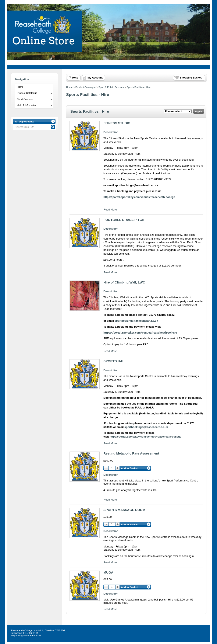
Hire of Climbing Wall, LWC (124, 282)
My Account (95, 78)
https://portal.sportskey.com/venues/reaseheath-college (140, 333)
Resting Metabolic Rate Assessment (131, 453)
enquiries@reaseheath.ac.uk (26, 636)
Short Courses (25, 99)
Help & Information (27, 105)
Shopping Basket (191, 78)
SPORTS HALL (115, 361)
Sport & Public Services (111, 87)
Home (20, 87)
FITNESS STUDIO (117, 123)
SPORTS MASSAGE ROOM (124, 510)
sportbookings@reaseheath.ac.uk (136, 321)
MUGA (108, 572)
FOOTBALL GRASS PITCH (124, 220)
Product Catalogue (27, 93)
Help (75, 78)
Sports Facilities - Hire (139, 87)
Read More (110, 210)
